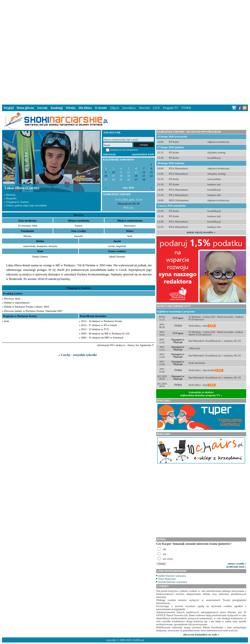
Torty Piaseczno (167, 579)
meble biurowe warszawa (172, 576)
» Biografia (10, 198)
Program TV (171, 108)
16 (106, 176)
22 (151, 176)
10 (113, 172)
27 (136, 180)
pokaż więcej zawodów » (201, 232)
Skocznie (144, 108)
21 (144, 176)
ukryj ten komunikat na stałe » (201, 634)
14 (144, 172)
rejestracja (109, 154)
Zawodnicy (129, 108)
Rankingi (57, 108)
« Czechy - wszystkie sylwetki (78, 355)
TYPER (186, 108)
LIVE (156, 108)
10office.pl (138, 640)
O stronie (101, 108)
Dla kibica (85, 108)
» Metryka (10, 195)
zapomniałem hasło (143, 154)
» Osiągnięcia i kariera (16, 202)
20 (136, 176)
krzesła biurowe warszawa (173, 582)
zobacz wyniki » (237, 563)
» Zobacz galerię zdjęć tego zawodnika (25, 205)
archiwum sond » (236, 567)
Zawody (42, 108)
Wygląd (9, 108)
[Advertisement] (80, 51)
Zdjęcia (115, 108)
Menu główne (25, 108)
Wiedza (70, 108)
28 (144, 180)
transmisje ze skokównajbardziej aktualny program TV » (201, 394)
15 (151, 172)
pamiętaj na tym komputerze (124, 150)
